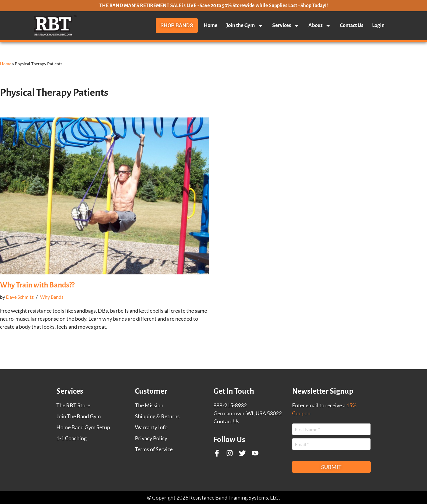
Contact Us (352, 25)
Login (378, 25)
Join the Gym (245, 26)
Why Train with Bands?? (37, 285)
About (320, 26)
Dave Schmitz (20, 297)
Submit (331, 467)
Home (211, 25)
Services (286, 26)
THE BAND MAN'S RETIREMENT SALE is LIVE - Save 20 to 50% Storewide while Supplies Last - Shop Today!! (214, 6)
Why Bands (52, 297)
